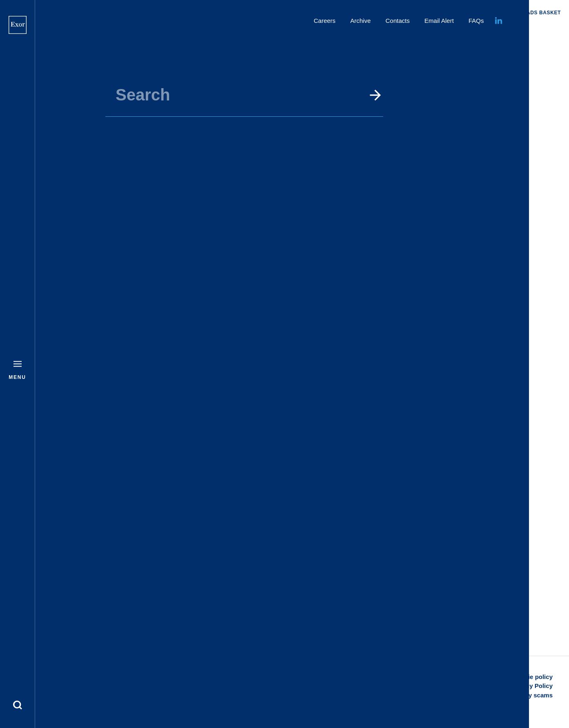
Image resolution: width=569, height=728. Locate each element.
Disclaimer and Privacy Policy (509, 686)
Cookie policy (533, 677)
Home (302, 33)
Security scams (530, 695)
